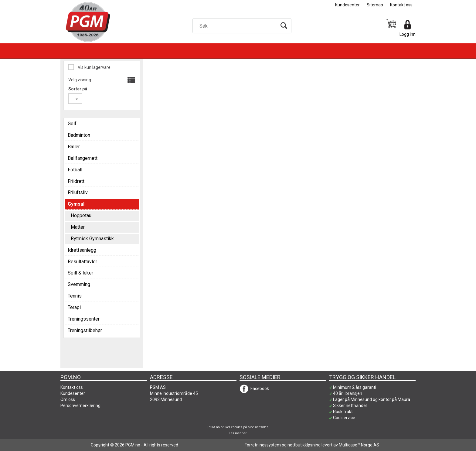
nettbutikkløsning (304, 445)
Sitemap (375, 5)
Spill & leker (80, 273)
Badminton (79, 135)
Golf (72, 124)
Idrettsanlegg (82, 250)
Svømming (79, 284)
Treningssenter (84, 319)
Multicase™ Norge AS (359, 445)
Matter (78, 227)
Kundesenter (347, 5)
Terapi (74, 307)
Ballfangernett (83, 158)
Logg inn (408, 34)
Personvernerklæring (80, 406)
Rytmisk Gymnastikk (92, 239)
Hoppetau (81, 215)
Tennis (75, 296)
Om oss (68, 399)
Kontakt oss (401, 5)
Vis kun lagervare (94, 67)
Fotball (75, 170)
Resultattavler (82, 262)
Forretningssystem (263, 445)
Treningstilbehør (85, 330)
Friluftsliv (78, 192)
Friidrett (76, 181)
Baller (74, 147)
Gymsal (76, 204)
